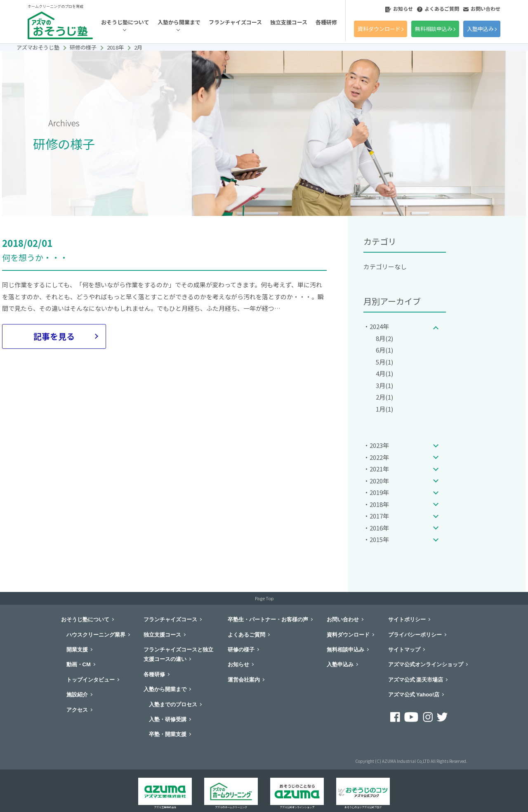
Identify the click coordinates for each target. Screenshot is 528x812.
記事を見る (54, 336)
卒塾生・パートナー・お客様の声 (268, 619)
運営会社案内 (244, 680)
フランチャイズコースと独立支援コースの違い (178, 654)
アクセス (77, 710)
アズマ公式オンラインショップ (426, 664)
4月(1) (384, 373)
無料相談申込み (434, 29)
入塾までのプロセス (173, 704)
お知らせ (399, 8)
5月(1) (384, 362)
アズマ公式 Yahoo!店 (414, 695)
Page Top (264, 598)
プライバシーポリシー (415, 635)
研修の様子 (241, 650)
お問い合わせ (482, 8)
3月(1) (384, 385)
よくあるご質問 (438, 8)
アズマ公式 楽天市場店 (416, 680)
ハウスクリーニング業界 (96, 635)
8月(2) (384, 338)
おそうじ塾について (125, 22)
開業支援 (77, 650)
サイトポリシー (407, 619)
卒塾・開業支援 (168, 734)
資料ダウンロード (379, 29)
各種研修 (326, 22)
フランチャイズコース (235, 22)
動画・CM (79, 664)
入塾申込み (480, 29)
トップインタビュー (91, 680)
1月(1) (384, 409)
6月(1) (384, 350)
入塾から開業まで (179, 22)
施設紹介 (77, 695)
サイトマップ (404, 650)
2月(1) (384, 397)
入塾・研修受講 (168, 719)
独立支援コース (289, 22)
